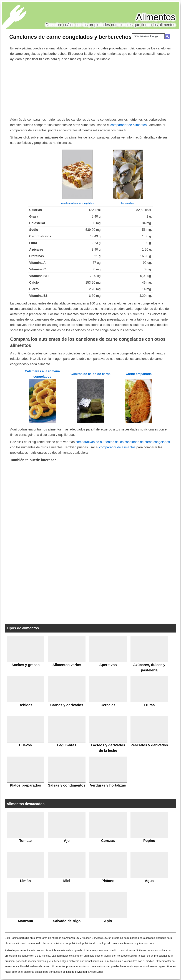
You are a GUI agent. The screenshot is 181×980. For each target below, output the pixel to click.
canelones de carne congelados (77, 203)
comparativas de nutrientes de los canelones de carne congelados (123, 442)
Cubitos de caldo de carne (90, 374)
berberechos (128, 203)
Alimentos (156, 17)
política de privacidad (75, 972)
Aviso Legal (96, 972)
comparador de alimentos (128, 125)
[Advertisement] (90, 89)
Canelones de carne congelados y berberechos (70, 37)
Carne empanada (139, 374)
